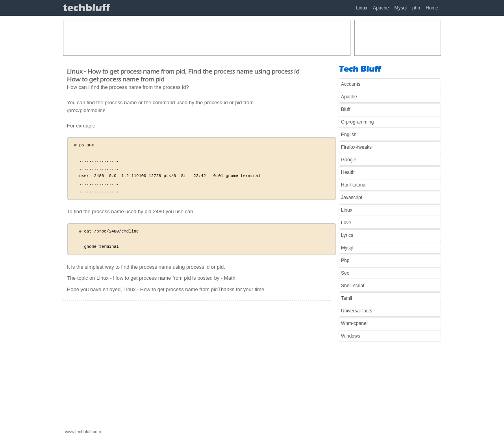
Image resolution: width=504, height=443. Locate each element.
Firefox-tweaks (356, 147)
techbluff (86, 8)
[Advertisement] (207, 38)
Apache (381, 8)
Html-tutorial (354, 185)
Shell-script (353, 286)
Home (432, 8)
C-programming (357, 122)
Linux (362, 8)
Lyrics (347, 235)
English (349, 135)
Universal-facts (357, 311)
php (416, 8)
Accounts (351, 84)
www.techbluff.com (83, 432)
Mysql (401, 8)
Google (349, 160)
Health (348, 172)
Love (346, 223)
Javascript (352, 198)
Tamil (346, 298)
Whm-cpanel (354, 323)
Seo (345, 273)
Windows (351, 336)
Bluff (346, 109)
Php (345, 260)
